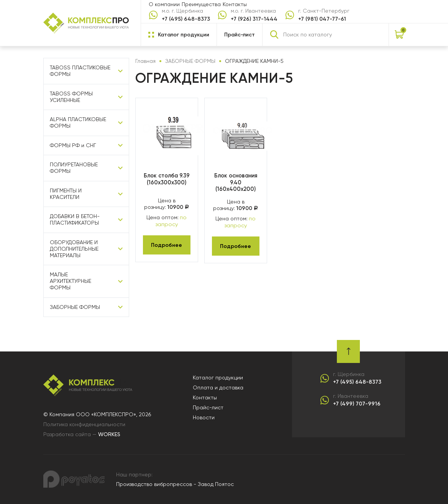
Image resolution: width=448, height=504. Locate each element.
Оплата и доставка (218, 387)
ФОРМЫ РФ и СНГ (73, 145)
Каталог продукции (218, 378)
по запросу (171, 221)
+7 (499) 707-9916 (357, 404)
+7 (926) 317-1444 (254, 19)
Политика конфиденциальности (84, 424)
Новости (204, 417)
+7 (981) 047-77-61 (322, 19)
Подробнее (167, 244)
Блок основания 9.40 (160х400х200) (236, 182)
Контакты (235, 4)
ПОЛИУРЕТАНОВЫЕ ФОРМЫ (74, 168)
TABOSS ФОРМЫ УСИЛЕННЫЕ (71, 97)
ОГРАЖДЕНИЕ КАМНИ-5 (254, 61)
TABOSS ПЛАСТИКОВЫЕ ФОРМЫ (80, 71)
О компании (164, 4)
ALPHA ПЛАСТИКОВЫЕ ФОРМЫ (78, 122)
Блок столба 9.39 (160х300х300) (167, 179)
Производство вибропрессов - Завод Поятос (175, 484)
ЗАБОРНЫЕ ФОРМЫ (75, 307)
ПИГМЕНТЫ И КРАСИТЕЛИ (66, 194)
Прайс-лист (240, 35)
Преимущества (201, 4)
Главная (145, 61)
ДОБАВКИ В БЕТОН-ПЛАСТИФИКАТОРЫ (75, 219)
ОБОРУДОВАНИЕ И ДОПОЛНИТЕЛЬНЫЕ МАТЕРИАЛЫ (74, 249)
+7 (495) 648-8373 (186, 19)
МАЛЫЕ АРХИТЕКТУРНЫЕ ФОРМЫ (71, 281)
